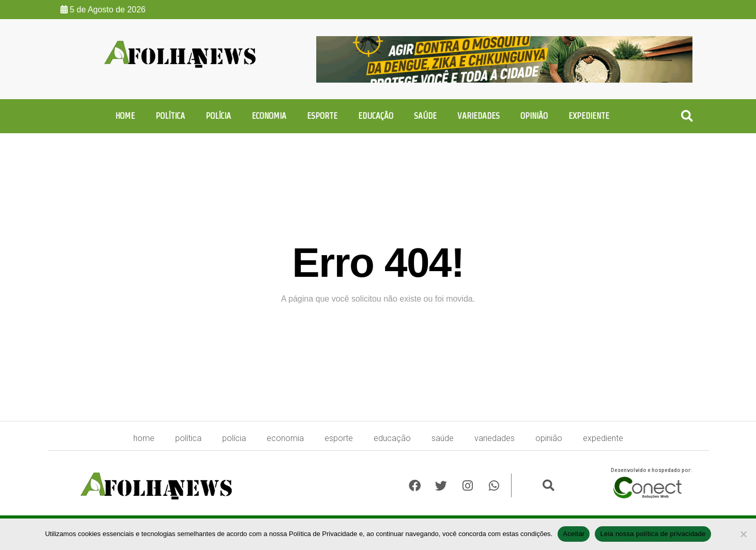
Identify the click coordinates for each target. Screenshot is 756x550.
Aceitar (574, 534)
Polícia (218, 116)
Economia (269, 116)
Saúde (425, 116)
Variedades (479, 116)
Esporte (322, 116)
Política (170, 116)
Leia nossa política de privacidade (653, 534)
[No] (743, 534)
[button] (687, 116)
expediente (589, 116)
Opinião (534, 116)
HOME (125, 116)
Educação (376, 116)
